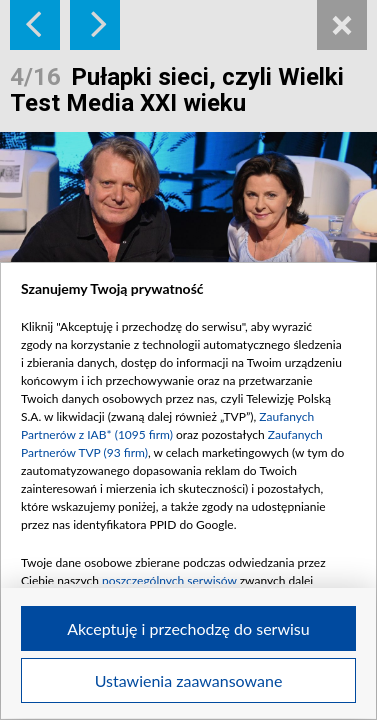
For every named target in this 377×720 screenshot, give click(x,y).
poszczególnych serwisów (169, 580)
